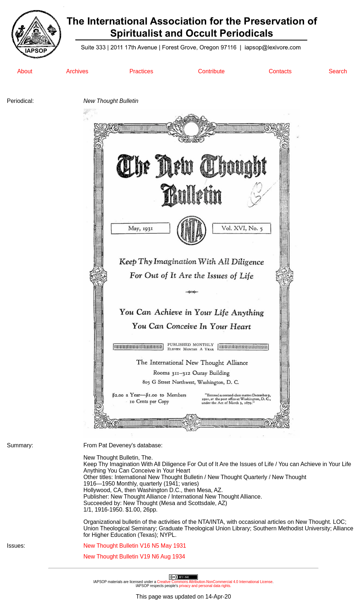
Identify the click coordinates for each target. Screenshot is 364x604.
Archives (77, 71)
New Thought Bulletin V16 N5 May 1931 (135, 546)
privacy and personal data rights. (205, 586)
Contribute (211, 71)
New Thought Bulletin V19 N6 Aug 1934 (134, 557)
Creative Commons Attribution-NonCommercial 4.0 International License (215, 582)
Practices (141, 71)
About (25, 71)
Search (338, 71)
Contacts (280, 71)
